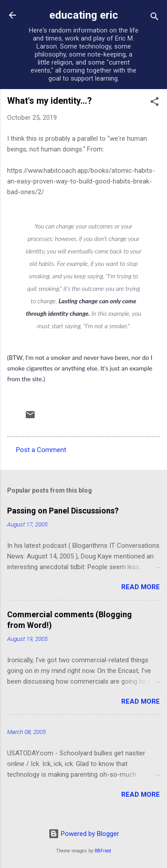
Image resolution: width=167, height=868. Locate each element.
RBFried (103, 851)
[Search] (155, 18)
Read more (141, 587)
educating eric (84, 15)
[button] (155, 103)
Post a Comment (41, 450)
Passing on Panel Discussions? (63, 511)
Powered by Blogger (84, 834)
